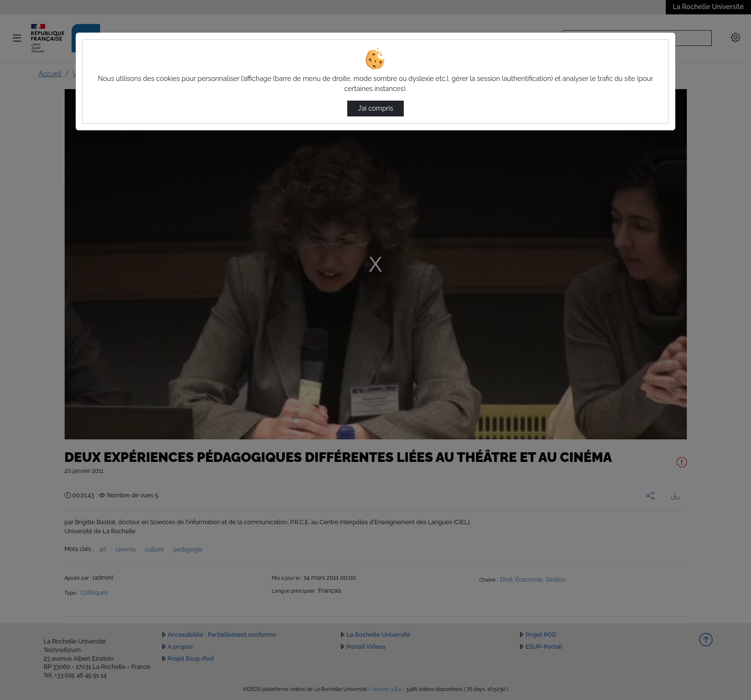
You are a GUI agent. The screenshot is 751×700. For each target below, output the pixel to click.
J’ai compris (375, 108)
